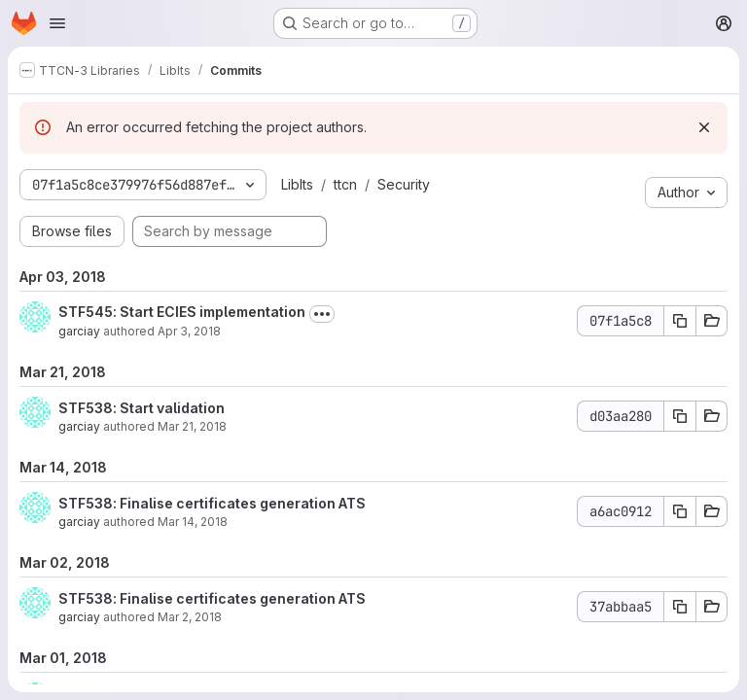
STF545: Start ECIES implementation (182, 312)
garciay (79, 331)
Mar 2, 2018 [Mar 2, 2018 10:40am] (190, 617)
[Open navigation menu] (57, 23)
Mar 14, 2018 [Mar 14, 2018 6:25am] (193, 522)
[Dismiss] (704, 127)
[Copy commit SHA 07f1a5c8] (680, 321)
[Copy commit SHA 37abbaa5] (680, 607)
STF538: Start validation (142, 408)
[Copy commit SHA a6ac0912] (680, 511)
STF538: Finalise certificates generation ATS (212, 503)
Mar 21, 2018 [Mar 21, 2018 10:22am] (192, 426)
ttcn (345, 184)
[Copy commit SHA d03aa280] (680, 416)
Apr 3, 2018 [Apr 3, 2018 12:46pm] (189, 331)
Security (404, 184)
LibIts (297, 184)
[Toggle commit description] (322, 314)
